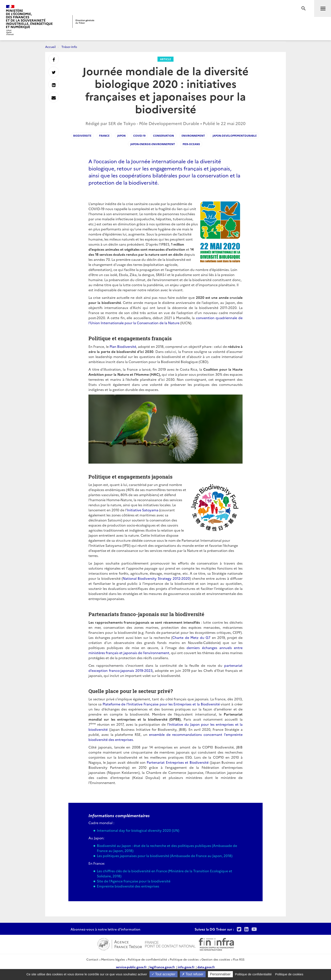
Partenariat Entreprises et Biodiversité (178, 762)
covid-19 (139, 135)
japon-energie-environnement (153, 144)
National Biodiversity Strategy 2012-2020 (156, 578)
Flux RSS (239, 959)
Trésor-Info (69, 47)
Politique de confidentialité (147, 959)
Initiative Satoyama (143, 510)
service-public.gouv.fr (131, 967)
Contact (92, 959)
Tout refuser (193, 974)
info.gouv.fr (186, 967)
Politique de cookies (184, 959)
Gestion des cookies (216, 959)
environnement (193, 135)
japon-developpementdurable (235, 135)
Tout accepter (163, 974)
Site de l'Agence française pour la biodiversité (134, 881)
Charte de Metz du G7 (191, 637)
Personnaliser (220, 974)
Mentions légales (113, 959)
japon (121, 135)
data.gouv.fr (206, 967)
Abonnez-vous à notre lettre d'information (105, 929)
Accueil (50, 47)
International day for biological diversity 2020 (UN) (138, 830)
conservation (163, 135)
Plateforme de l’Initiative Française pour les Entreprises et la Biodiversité (161, 704)
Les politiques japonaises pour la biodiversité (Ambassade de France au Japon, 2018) (165, 856)
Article (165, 59)
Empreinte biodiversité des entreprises (128, 886)
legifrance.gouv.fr (162, 967)
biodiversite (82, 135)
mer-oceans (191, 144)
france (104, 135)
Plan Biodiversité (123, 346)
